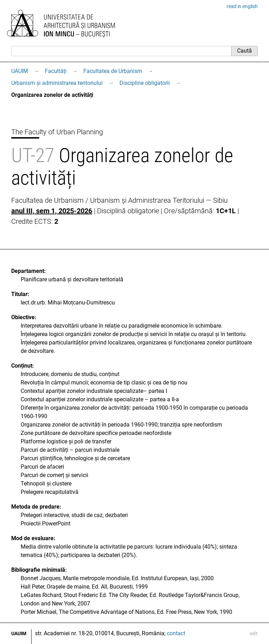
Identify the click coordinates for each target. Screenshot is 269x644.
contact (176, 633)
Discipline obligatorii (145, 83)
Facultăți (56, 71)
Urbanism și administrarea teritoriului (57, 83)
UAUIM (20, 71)
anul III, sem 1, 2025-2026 (52, 211)
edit (254, 633)
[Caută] (121, 51)
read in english (242, 6)
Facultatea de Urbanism (113, 71)
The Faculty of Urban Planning (57, 132)
